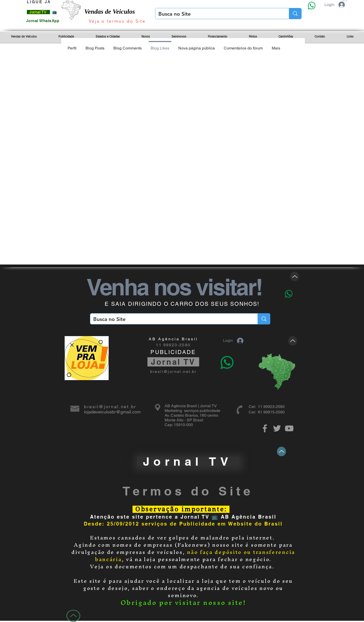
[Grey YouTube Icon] (289, 428)
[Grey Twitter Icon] (277, 428)
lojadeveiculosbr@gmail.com (112, 412)
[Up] (295, 276)
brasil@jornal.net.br (173, 372)
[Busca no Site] (218, 14)
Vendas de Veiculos (110, 12)
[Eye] (311, 5)
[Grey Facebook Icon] (265, 428)
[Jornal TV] (188, 461)
